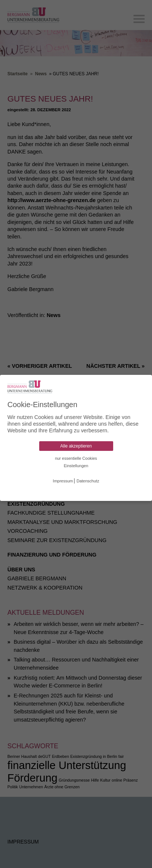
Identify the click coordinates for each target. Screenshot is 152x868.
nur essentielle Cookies (76, 458)
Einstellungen (76, 466)
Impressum (63, 481)
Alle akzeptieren (76, 446)
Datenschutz (88, 481)
